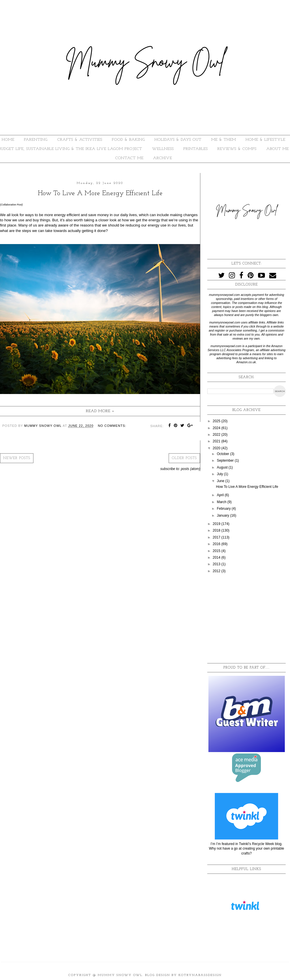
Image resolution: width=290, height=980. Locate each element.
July (220, 474)
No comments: (112, 426)
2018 (217, 530)
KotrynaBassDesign (200, 975)
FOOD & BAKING (128, 140)
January (223, 515)
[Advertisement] (246, 619)
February (224, 509)
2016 (217, 544)
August (223, 467)
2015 (217, 551)
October (223, 454)
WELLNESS (163, 149)
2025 (217, 421)
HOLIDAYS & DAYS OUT (178, 140)
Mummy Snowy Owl (120, 975)
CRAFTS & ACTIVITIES (80, 140)
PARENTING (36, 140)
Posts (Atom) (190, 469)
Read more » (100, 411)
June (221, 481)
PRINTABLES (196, 149)
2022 (217, 435)
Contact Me (129, 158)
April (221, 495)
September (226, 460)
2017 (217, 537)
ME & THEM (224, 140)
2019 (217, 524)
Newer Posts (17, 458)
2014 (217, 557)
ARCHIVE (163, 158)
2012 (217, 571)
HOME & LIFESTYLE (265, 140)
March (222, 502)
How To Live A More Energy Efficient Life (100, 193)
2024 (217, 428)
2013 (217, 564)
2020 (217, 448)
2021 (217, 441)
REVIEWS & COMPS (237, 149)
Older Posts (184, 458)
